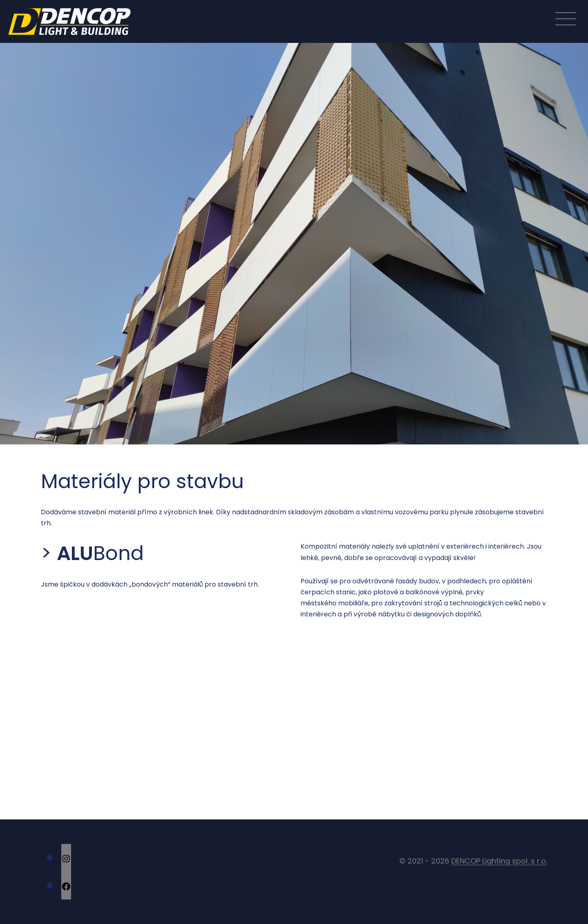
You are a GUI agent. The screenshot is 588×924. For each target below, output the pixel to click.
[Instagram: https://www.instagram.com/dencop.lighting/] (66, 858)
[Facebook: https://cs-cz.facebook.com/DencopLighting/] (66, 886)
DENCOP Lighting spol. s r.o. (499, 861)
